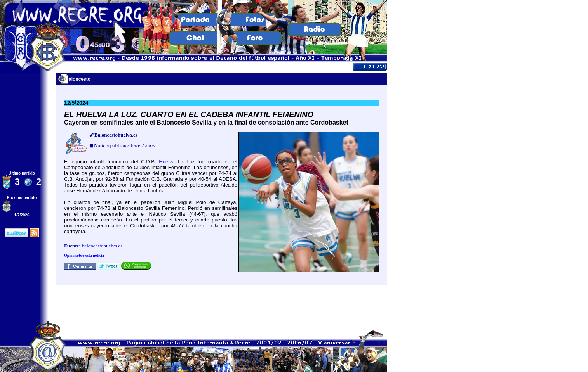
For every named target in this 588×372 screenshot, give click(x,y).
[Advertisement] (222, 303)
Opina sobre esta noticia (84, 255)
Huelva (167, 162)
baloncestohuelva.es (102, 246)
